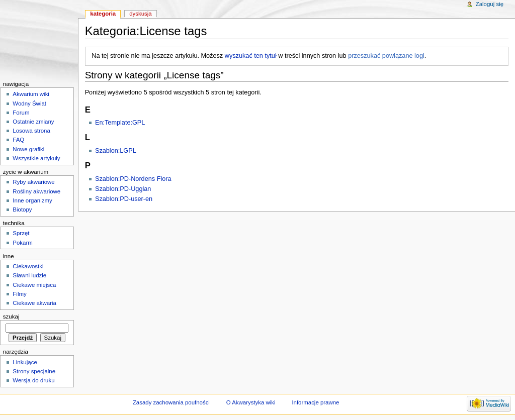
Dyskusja (141, 14)
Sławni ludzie (29, 275)
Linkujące (25, 362)
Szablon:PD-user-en (124, 199)
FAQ (18, 140)
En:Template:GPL (120, 123)
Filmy (19, 294)
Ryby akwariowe (33, 182)
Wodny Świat (29, 103)
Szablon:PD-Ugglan (123, 189)
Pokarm (22, 243)
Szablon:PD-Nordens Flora (133, 179)
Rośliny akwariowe (36, 191)
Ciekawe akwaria (34, 303)
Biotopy (22, 209)
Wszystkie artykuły (36, 158)
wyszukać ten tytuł (251, 56)
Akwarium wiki (31, 94)
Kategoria (103, 14)
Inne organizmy (32, 200)
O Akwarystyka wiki (251, 402)
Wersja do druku (33, 380)
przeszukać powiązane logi (386, 56)
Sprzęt (21, 233)
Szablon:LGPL (116, 151)
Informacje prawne (315, 402)
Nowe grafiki (28, 149)
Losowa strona (31, 131)
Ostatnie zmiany (33, 122)
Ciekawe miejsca (34, 285)
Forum (21, 113)
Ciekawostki (28, 266)
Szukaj (11, 317)
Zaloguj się (490, 4)
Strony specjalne (34, 371)
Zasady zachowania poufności (171, 402)
